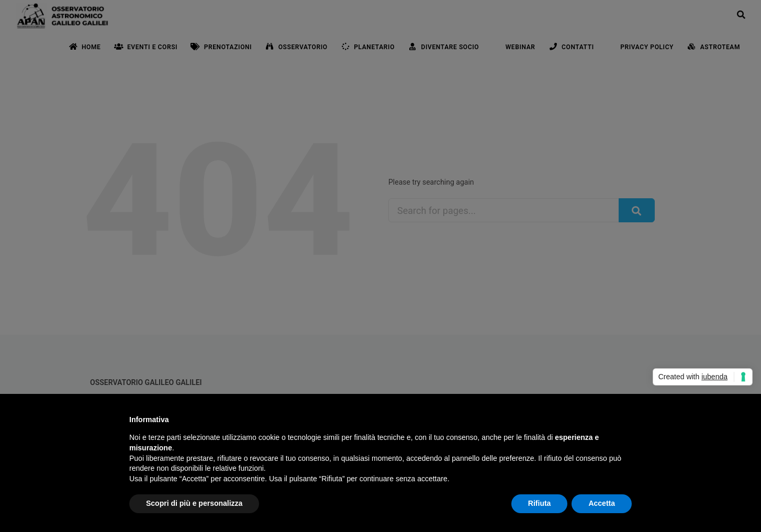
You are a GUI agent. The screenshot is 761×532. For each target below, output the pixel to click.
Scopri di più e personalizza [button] (194, 503)
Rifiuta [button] (540, 503)
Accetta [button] (602, 503)
